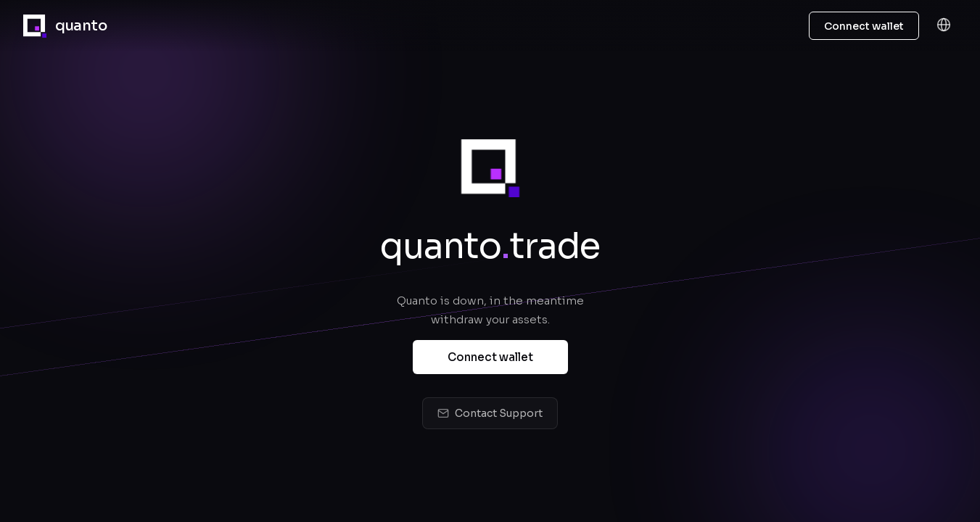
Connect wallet (490, 359)
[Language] (944, 26)
